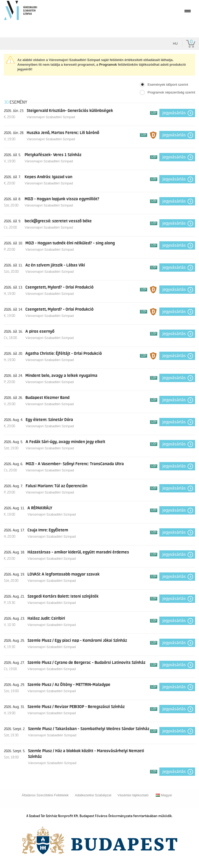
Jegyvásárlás (174, 113)
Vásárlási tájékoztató (133, 795)
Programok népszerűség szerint (171, 92)
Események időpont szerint (168, 85)
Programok (108, 65)
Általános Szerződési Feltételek (45, 795)
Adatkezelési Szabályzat (93, 795)
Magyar (164, 795)
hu (175, 44)
